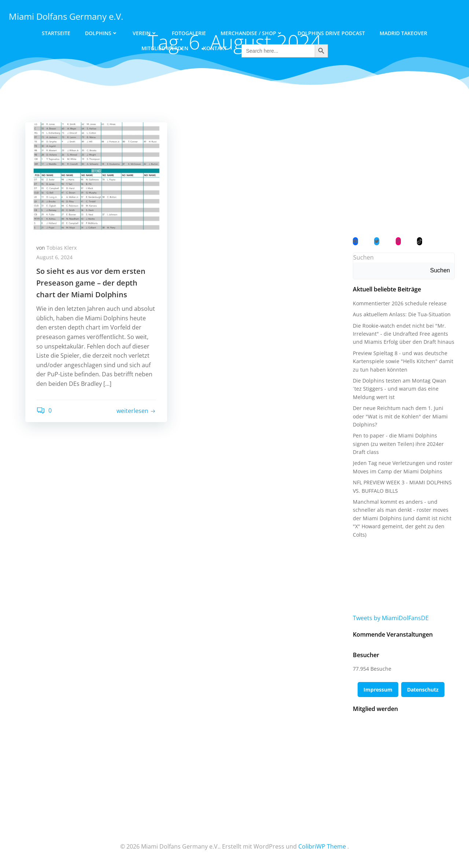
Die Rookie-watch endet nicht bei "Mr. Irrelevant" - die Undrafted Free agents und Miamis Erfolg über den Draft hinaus (404, 334)
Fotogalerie (189, 33)
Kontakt (215, 48)
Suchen (363, 257)
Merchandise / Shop (252, 33)
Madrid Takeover (403, 33)
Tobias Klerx (62, 248)
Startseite (56, 33)
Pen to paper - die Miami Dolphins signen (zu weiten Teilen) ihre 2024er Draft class (398, 444)
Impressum (378, 690)
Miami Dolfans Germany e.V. (66, 16)
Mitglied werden (165, 48)
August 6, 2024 (54, 257)
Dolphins (101, 33)
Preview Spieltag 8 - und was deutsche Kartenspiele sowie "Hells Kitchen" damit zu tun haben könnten (403, 361)
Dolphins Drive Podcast (331, 33)
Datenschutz (423, 690)
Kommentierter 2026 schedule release (400, 303)
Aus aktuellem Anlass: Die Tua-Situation (402, 314)
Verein (145, 33)
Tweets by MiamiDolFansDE (391, 618)
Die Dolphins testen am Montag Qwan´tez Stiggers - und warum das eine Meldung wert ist (400, 389)
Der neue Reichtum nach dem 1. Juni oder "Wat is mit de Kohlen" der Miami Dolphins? (400, 416)
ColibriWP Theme (322, 846)
